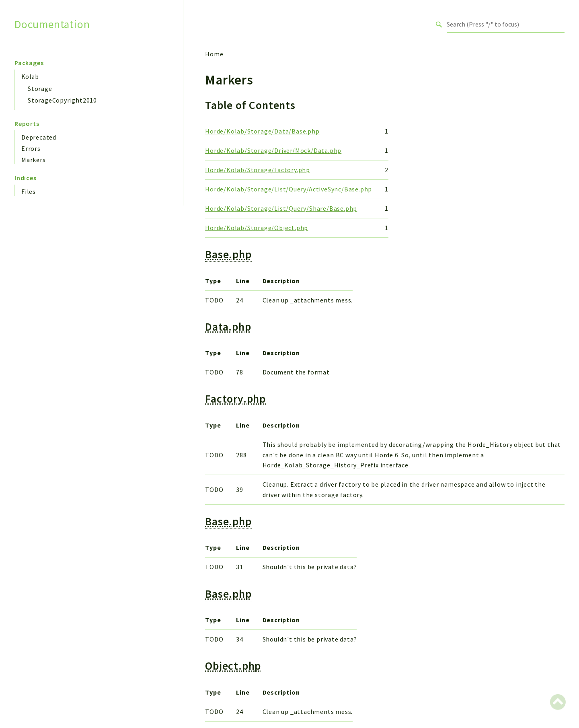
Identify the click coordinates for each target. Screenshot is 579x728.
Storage (40, 88)
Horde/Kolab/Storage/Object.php (257, 228)
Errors (31, 148)
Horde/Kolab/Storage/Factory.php (258, 170)
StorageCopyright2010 (62, 100)
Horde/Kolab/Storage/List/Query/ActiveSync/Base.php (288, 189)
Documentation (52, 24)
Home (214, 54)
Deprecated (39, 137)
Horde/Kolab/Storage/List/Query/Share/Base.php (281, 208)
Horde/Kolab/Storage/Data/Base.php (262, 131)
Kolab (30, 76)
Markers (34, 160)
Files (29, 191)
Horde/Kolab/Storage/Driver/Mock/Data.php (273, 150)
